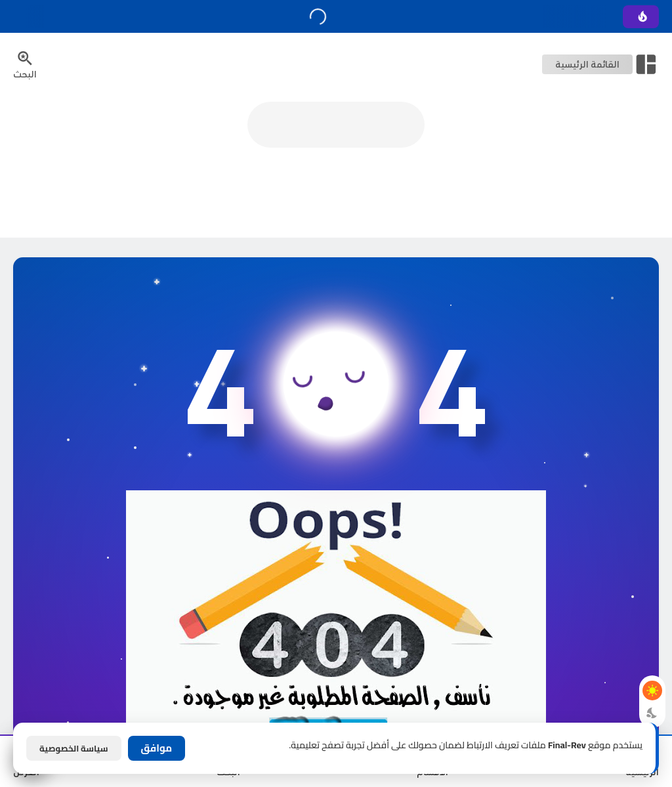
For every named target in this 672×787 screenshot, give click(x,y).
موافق (157, 748)
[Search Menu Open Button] (25, 64)
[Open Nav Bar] (600, 64)
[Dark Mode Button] (652, 713)
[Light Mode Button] (652, 691)
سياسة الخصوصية (74, 748)
